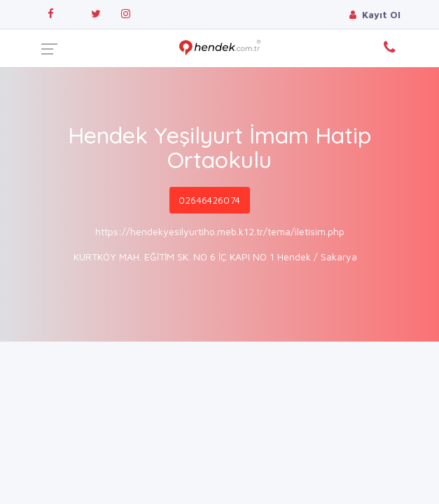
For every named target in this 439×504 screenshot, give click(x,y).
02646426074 (209, 200)
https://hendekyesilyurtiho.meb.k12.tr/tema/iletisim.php (220, 231)
